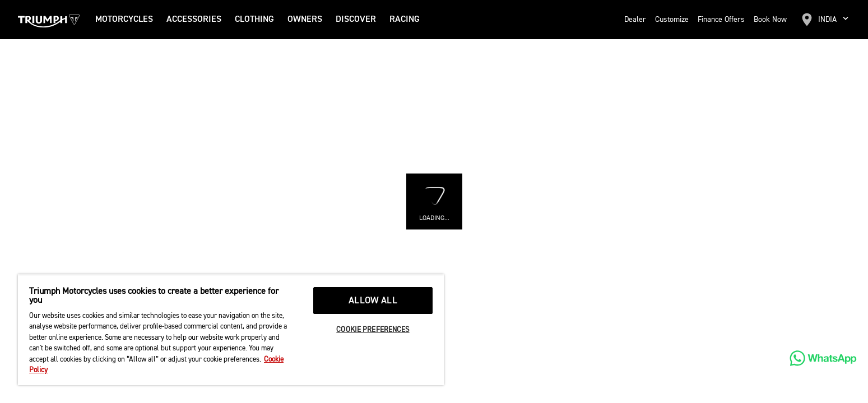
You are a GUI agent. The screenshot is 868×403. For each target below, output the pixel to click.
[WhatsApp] (823, 358)
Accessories (194, 20)
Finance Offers (721, 20)
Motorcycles (124, 20)
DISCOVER (356, 20)
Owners (305, 20)
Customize (672, 20)
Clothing (254, 20)
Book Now (770, 20)
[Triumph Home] (49, 20)
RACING (405, 20)
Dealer (635, 20)
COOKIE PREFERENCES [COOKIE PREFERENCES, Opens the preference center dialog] (373, 330)
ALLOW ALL (373, 301)
